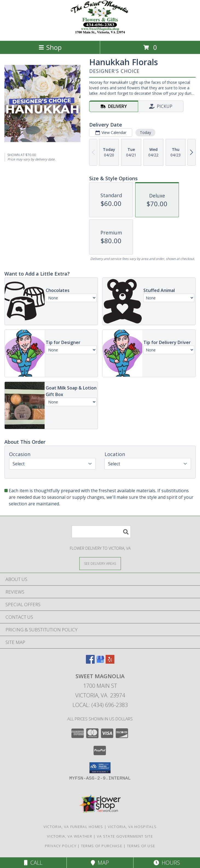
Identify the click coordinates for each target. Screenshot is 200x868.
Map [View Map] (100, 863)
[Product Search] (101, 532)
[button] (100, 768)
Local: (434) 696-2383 (100, 705)
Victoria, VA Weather (70, 836)
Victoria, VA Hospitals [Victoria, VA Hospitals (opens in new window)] (132, 827)
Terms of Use (141, 846)
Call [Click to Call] (33, 863)
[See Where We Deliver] (100, 563)
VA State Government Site (125, 836)
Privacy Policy (61, 846)
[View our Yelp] (110, 662)
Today (145, 132)
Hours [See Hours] (167, 863)
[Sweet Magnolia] (100, 33)
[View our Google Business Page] (100, 662)
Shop (50, 47)
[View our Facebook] (90, 662)
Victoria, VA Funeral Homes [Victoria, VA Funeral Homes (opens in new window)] (73, 827)
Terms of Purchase (102, 846)
